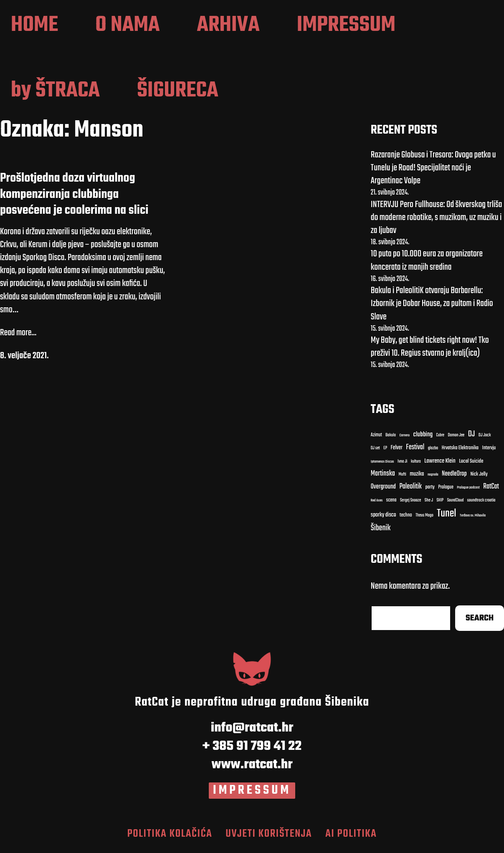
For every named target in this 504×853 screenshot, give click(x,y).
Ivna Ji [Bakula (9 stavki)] (402, 464)
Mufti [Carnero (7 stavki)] (402, 477)
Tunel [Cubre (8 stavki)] (446, 516)
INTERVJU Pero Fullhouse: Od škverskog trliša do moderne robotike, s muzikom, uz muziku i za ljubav (437, 220)
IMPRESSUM (252, 793)
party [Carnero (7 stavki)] (430, 490)
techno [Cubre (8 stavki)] (406, 518)
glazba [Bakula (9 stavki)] (433, 451)
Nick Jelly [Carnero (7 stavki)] (479, 477)
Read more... (18, 335)
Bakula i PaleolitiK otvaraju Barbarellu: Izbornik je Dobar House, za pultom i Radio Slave (432, 306)
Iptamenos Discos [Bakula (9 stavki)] (382, 464)
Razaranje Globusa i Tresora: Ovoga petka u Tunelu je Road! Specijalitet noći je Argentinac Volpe (433, 170)
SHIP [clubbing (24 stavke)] (440, 503)
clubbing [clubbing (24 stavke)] (423, 437)
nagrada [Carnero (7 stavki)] (433, 477)
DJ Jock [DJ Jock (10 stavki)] (485, 438)
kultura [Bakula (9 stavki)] (416, 464)
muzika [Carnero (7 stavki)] (417, 477)
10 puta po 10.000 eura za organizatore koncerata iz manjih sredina (427, 263)
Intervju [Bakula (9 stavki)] (489, 451)
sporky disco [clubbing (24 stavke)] (384, 518)
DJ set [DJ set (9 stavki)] (375, 451)
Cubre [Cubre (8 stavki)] (440, 438)
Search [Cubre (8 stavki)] (480, 621)
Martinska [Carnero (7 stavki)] (383, 476)
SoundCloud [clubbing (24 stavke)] (456, 503)
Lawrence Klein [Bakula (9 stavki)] (440, 463)
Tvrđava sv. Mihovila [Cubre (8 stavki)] (473, 518)
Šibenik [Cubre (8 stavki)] (381, 531)
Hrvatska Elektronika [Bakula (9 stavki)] (460, 451)
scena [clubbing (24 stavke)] (391, 503)
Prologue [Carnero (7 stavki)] (446, 490)
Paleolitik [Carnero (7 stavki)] (410, 489)
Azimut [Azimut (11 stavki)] (376, 438)
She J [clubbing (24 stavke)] (429, 503)
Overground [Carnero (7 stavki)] (383, 489)
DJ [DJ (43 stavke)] (472, 437)
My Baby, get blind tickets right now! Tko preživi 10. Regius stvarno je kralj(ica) (430, 349)
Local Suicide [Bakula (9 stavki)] (471, 463)
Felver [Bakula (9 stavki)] (397, 451)
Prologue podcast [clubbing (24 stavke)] (468, 490)
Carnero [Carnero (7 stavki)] (404, 438)
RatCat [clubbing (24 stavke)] (491, 489)
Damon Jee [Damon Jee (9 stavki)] (456, 438)
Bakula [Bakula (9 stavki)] (391, 438)
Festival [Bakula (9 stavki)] (415, 450)
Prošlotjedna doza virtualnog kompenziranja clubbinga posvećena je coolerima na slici (74, 197)
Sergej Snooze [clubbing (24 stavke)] (410, 503)
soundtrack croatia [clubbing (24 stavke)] (481, 503)
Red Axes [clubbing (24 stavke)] (377, 503)
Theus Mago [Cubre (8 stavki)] (424, 518)
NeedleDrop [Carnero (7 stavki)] (454, 477)
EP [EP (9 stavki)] (385, 451)
